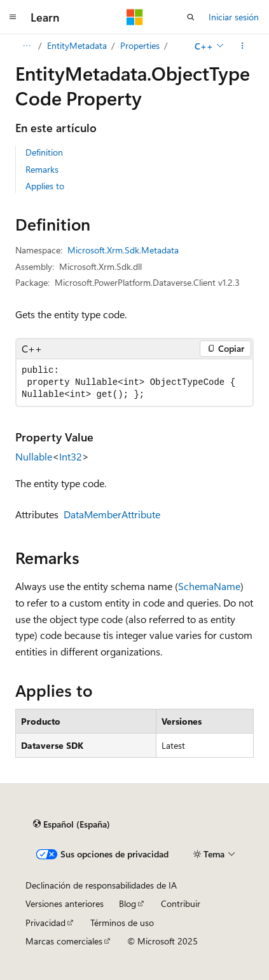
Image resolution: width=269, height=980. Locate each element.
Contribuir (181, 903)
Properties (140, 45)
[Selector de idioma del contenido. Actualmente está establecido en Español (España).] (72, 824)
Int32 (71, 456)
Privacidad (45, 923)
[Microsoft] (135, 17)
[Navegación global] (13, 17)
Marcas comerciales (64, 941)
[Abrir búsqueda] (191, 17)
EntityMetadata (77, 45)
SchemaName (209, 586)
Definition (44, 152)
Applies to (45, 186)
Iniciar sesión (234, 17)
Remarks (42, 169)
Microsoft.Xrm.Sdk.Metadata (123, 250)
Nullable (34, 456)
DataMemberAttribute (112, 514)
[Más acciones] (243, 46)
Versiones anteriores (65, 903)
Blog (128, 903)
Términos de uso (122, 923)
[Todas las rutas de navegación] (26, 46)
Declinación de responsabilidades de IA (101, 885)
